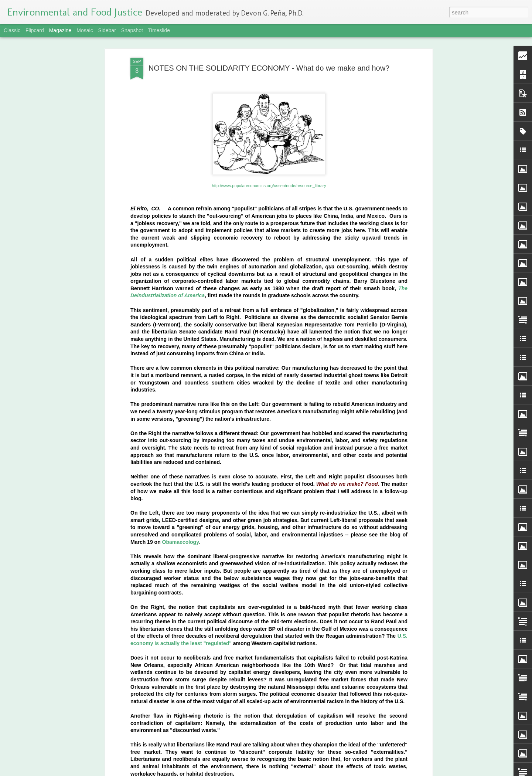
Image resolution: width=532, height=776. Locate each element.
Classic (12, 30)
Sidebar (107, 30)
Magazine (60, 30)
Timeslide (159, 30)
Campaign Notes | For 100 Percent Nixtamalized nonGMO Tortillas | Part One (255, 519)
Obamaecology (181, 291)
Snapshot (132, 30)
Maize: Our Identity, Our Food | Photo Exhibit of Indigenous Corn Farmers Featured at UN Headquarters (254, 606)
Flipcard (35, 30)
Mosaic (85, 30)
